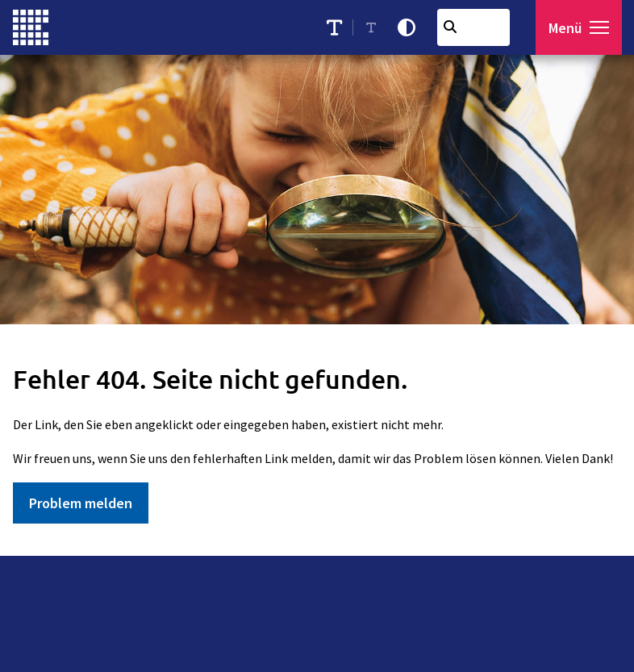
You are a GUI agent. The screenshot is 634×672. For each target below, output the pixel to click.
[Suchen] (450, 27)
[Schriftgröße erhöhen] (335, 27)
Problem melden (81, 503)
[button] (599, 27)
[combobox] (473, 27)
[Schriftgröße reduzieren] (371, 27)
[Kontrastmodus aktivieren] (407, 27)
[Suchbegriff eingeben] (473, 27)
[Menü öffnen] (579, 27)
